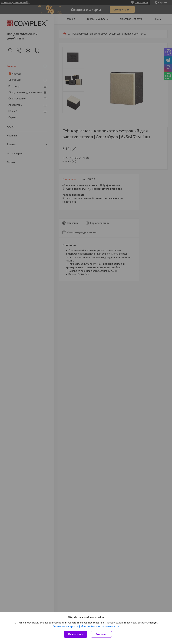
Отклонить (101, 634)
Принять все (76, 634)
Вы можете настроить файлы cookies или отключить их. (85, 626)
